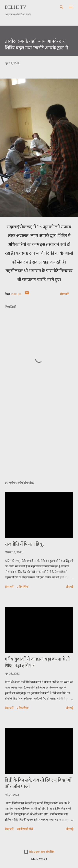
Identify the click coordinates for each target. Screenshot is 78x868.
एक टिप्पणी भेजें (25, 829)
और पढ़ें (69, 587)
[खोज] (61, 7)
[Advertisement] (39, 440)
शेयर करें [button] (64, 294)
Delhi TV (16, 7)
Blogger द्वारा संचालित (39, 852)
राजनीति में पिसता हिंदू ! (25, 544)
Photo (16, 294)
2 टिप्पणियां (23, 587)
